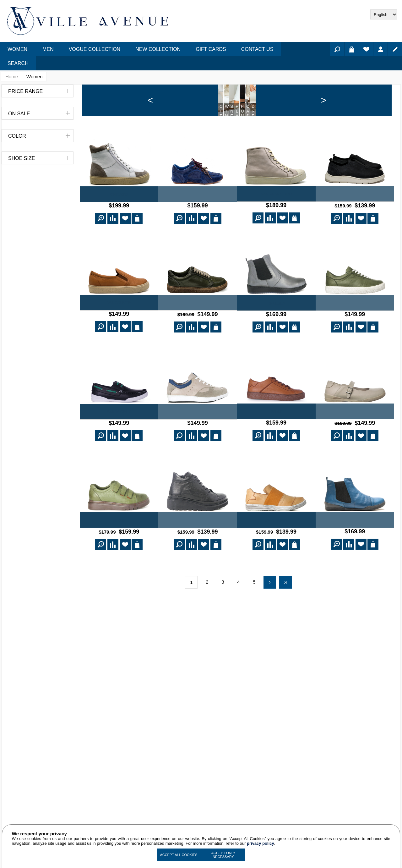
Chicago (119, 226)
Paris (276, 441)
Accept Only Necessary (223, 855)
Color (17, 136)
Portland (198, 442)
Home (12, 77)
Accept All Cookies (179, 855)
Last (285, 610)
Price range (25, 91)
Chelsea (276, 334)
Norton (198, 333)
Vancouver (119, 333)
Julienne (198, 549)
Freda (355, 226)
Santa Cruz (119, 442)
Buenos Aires (355, 549)
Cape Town (276, 549)
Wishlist (366, 49)
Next (270, 610)
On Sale (19, 114)
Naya (198, 226)
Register (395, 49)
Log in (380, 49)
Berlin (119, 549)
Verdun (355, 334)
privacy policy (261, 843)
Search (337, 49)
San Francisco (276, 226)
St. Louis (355, 441)
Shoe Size (22, 158)
